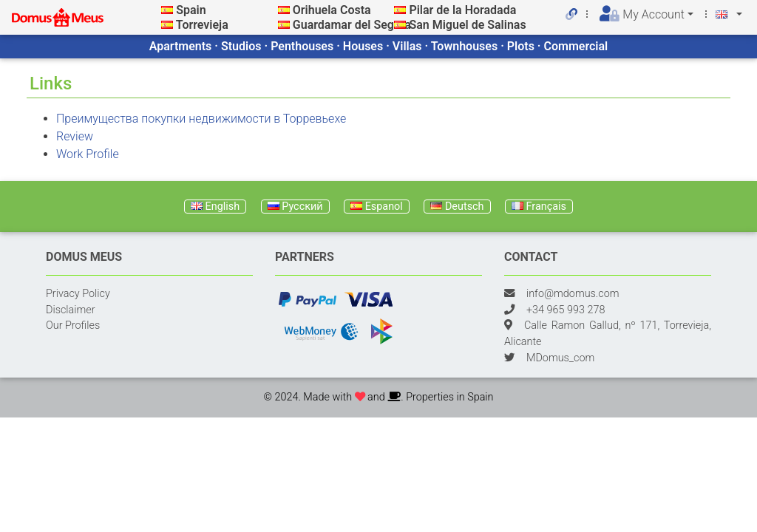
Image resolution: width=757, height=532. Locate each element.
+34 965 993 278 (566, 310)
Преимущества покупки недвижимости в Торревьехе (201, 119)
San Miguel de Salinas (467, 25)
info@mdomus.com (573, 294)
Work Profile (88, 154)
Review (75, 136)
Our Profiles (73, 325)
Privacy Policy (78, 294)
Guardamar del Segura (352, 25)
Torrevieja (202, 25)
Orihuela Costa (332, 10)
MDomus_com (560, 358)
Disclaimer (71, 310)
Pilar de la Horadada (462, 10)
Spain (191, 10)
